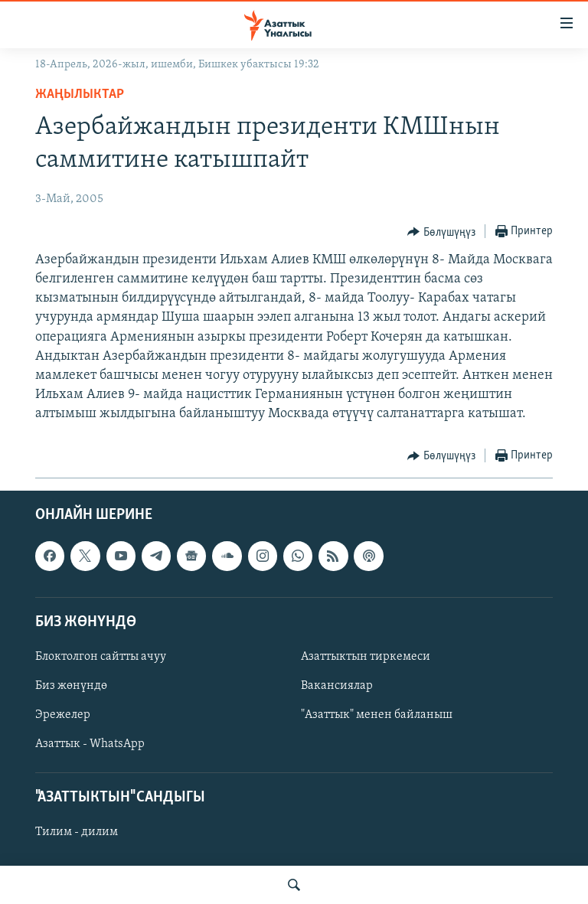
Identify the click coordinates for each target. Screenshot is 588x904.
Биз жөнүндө (71, 686)
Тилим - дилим (77, 832)
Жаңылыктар (80, 95)
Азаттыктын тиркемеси (366, 657)
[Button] (441, 232)
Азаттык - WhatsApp (90, 744)
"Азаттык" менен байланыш (377, 715)
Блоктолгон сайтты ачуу (101, 657)
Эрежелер (63, 715)
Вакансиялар (337, 686)
